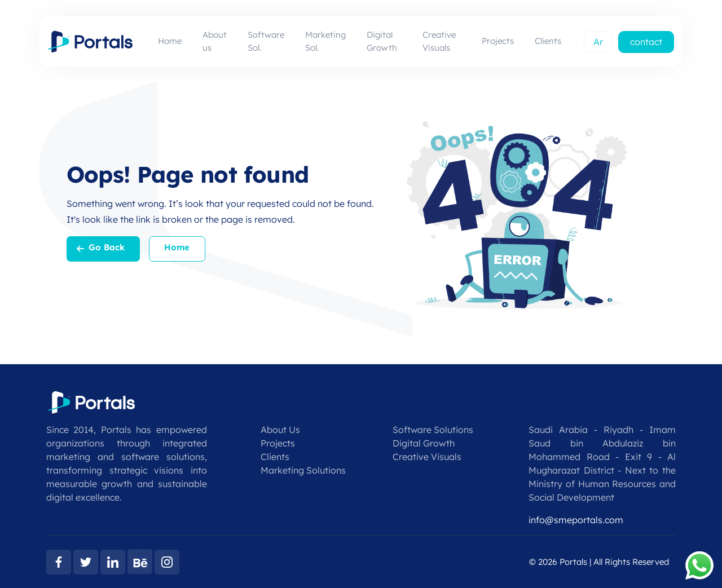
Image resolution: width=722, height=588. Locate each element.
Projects (498, 41)
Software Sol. (266, 41)
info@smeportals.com (576, 520)
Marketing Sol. (325, 41)
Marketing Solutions (303, 470)
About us (215, 41)
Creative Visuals (439, 41)
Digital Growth (382, 41)
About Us (280, 430)
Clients (548, 41)
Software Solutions (433, 430)
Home (170, 41)
